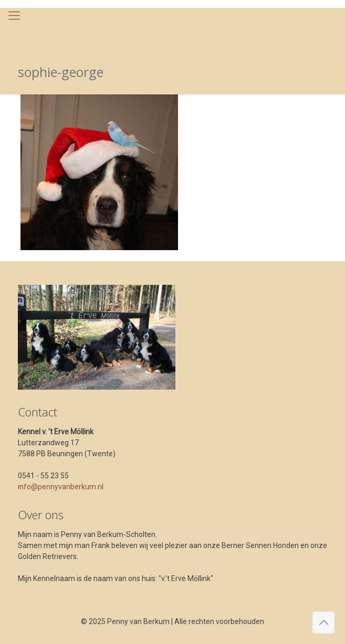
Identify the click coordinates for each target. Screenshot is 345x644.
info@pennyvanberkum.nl (61, 487)
